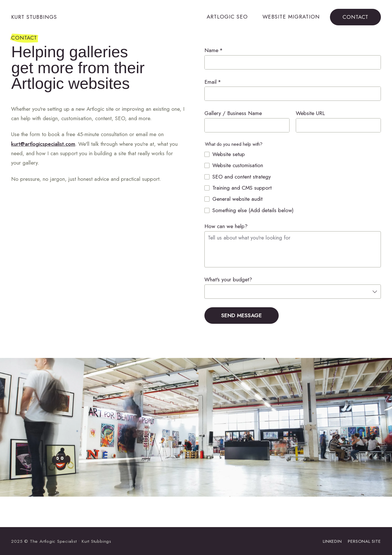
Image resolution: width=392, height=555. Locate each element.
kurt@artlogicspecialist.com (43, 144)
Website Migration (291, 17)
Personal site (364, 541)
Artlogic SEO (227, 17)
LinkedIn (332, 541)
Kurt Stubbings (34, 17)
